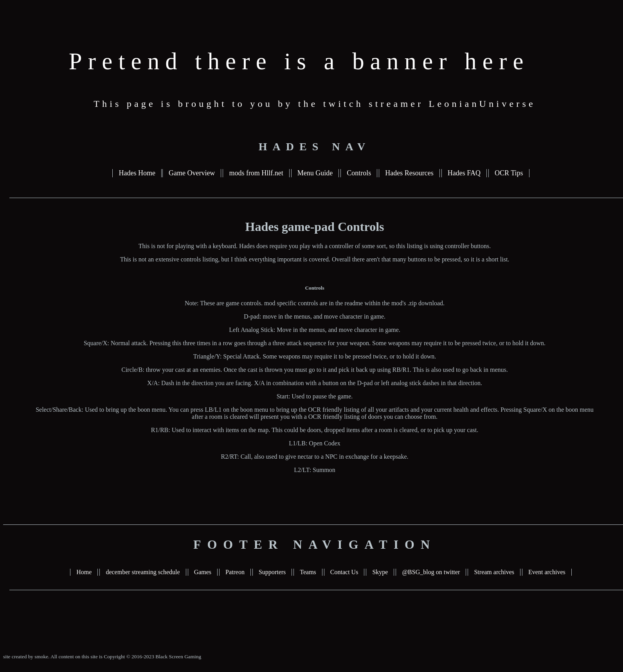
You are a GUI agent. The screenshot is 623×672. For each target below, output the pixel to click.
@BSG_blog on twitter (431, 572)
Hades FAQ (464, 173)
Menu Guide (315, 173)
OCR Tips (509, 173)
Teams (308, 572)
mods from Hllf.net (256, 173)
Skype (380, 572)
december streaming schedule (143, 572)
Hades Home (137, 173)
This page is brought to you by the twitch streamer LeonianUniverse (315, 104)
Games (203, 572)
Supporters (272, 572)
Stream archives (494, 572)
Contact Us (344, 572)
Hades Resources (409, 173)
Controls (359, 173)
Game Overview (192, 173)
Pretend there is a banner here (299, 61)
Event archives (547, 572)
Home (84, 572)
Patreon (235, 572)
